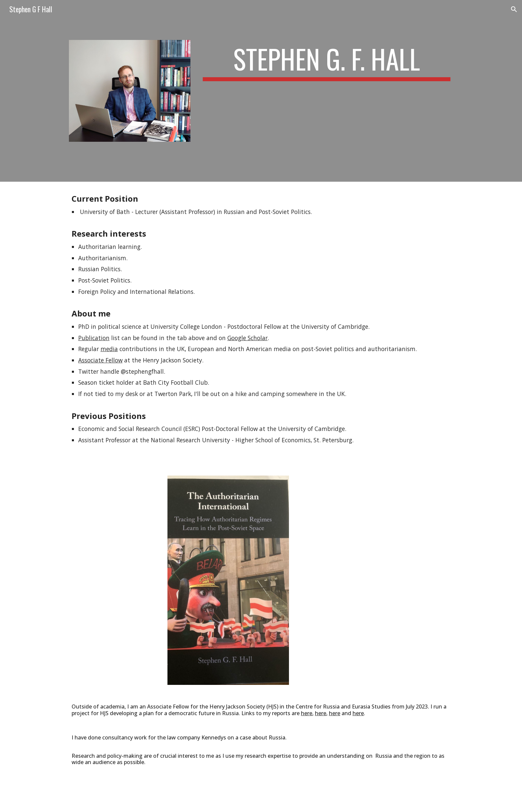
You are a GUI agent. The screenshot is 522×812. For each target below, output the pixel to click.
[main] (327, 62)
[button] (514, 9)
